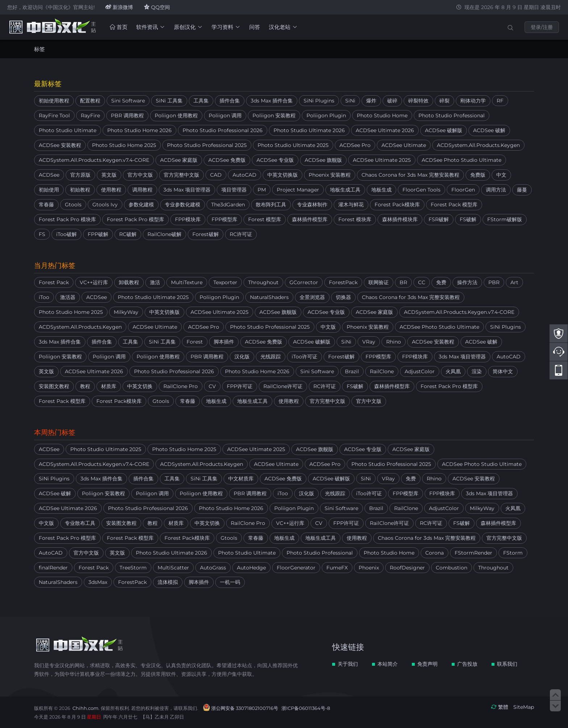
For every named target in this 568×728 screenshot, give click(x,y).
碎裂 (444, 101)
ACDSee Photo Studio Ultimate (461, 160)
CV (212, 386)
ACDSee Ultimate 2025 (382, 160)
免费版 (478, 175)
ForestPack (343, 282)
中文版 (328, 327)
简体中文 (503, 371)
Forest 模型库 (265, 219)
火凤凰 (453, 371)
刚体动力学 (473, 101)
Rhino (394, 342)
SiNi (350, 101)
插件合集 (230, 101)
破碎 (392, 101)
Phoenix (369, 568)
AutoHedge (251, 568)
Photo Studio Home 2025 (124, 145)
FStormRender (473, 553)
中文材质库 (241, 479)
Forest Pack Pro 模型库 (135, 219)
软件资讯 (151, 27)
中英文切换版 (283, 175)
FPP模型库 (224, 219)
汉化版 (242, 357)
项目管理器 (234, 190)
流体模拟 (168, 582)
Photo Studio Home (382, 115)
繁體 (503, 707)
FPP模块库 (188, 219)
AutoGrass (213, 568)
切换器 (343, 297)
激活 (155, 282)
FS (42, 234)
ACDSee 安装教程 (60, 145)
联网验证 (379, 282)
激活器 (68, 297)
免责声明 (427, 664)
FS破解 (468, 219)
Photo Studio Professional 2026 (223, 130)
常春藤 (46, 205)
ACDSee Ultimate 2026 (385, 130)
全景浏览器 (312, 297)
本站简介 (388, 664)
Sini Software (128, 101)
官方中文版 (140, 175)
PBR (494, 282)
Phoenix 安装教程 (330, 175)
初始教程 (80, 190)
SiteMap (524, 707)
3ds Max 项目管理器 (187, 190)
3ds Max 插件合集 (272, 101)
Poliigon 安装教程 (274, 115)
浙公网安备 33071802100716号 (245, 708)
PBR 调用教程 (127, 115)
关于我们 (348, 664)
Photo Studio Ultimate (68, 130)
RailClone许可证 (283, 386)
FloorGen (463, 190)
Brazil (352, 371)
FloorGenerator (296, 568)
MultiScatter (173, 568)
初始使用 (49, 190)
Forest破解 (206, 234)
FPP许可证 (240, 386)
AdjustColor (420, 371)
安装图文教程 (54, 386)
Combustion (452, 568)
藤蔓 (522, 190)
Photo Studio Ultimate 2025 (293, 145)
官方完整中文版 (181, 175)
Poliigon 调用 (225, 115)
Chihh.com (85, 708)
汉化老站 (283, 27)
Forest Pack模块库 (397, 205)
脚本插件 (224, 342)
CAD (216, 175)
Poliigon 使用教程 (176, 115)
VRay (369, 342)
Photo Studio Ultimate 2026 (309, 130)
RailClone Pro (181, 386)
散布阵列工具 (271, 205)
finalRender (53, 568)
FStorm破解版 (505, 219)
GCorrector (304, 282)
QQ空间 (157, 7)
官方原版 (80, 175)
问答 (255, 27)
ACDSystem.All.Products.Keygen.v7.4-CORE (94, 160)
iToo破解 (66, 234)
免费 (441, 282)
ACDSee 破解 (489, 130)
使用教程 (111, 190)
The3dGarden (228, 205)
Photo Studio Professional (452, 115)
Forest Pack (54, 282)
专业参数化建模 (183, 205)
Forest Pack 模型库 (454, 205)
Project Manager (298, 190)
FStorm (513, 553)
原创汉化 (188, 27)
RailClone (382, 371)
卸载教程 (129, 282)
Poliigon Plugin (326, 115)
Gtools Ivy (105, 205)
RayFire (90, 115)
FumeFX (337, 568)
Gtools (73, 205)
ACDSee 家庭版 (179, 160)
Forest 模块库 (355, 219)
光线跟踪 (271, 357)
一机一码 (230, 582)
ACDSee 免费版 (227, 160)
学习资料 (226, 27)
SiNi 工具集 (169, 101)
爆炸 (371, 101)
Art (514, 282)
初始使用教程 (54, 101)
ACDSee (49, 175)
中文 (501, 175)
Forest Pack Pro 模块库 (67, 219)
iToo (44, 297)
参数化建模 (141, 205)
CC (422, 282)
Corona (435, 553)
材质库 (109, 386)
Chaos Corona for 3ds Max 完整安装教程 (410, 175)
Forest (195, 342)
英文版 (109, 175)
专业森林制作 (312, 205)
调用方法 (496, 190)
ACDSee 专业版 (275, 160)
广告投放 (467, 664)
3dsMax (98, 582)
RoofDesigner (407, 568)
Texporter (225, 282)
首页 (119, 27)
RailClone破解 (164, 234)
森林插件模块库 (400, 219)
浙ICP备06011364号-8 (306, 708)
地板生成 (381, 190)
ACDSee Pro (355, 145)
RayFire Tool (54, 115)
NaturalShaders (269, 297)
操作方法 (467, 282)
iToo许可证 (304, 357)
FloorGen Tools (421, 190)
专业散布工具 (80, 523)
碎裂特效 (418, 101)
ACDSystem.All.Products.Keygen (478, 145)
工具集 (201, 101)
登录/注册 (542, 27)
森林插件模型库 (310, 219)
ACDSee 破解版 (444, 130)
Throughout (263, 282)
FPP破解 (98, 234)
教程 (85, 386)
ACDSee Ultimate (404, 145)
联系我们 (507, 664)
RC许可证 (241, 234)
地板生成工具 (345, 190)
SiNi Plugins (319, 101)
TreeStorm (133, 568)
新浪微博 (119, 7)
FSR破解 (439, 219)
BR (403, 282)
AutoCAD (245, 175)
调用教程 (142, 190)
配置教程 (90, 101)
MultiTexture (187, 282)
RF (500, 101)
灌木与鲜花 (351, 205)
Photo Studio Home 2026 (139, 130)
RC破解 (128, 234)
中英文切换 (140, 386)
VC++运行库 (94, 282)
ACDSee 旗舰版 (323, 160)
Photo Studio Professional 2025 (207, 145)
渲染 (477, 371)
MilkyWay (126, 312)
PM (262, 190)
